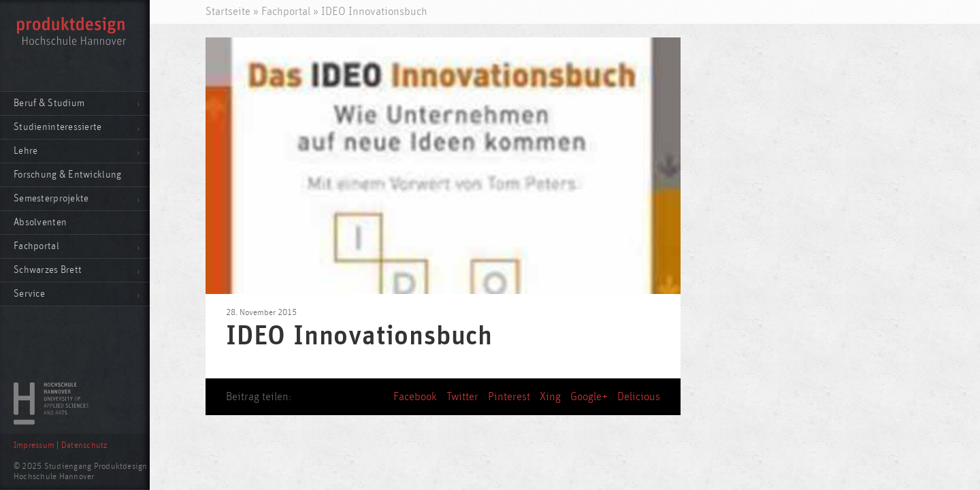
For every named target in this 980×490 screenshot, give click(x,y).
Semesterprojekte (51, 198)
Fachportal (36, 246)
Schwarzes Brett (48, 270)
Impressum (34, 445)
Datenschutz (84, 445)
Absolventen (40, 222)
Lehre (26, 151)
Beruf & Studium (49, 103)
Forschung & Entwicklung (67, 175)
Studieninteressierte (58, 127)
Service (29, 294)
